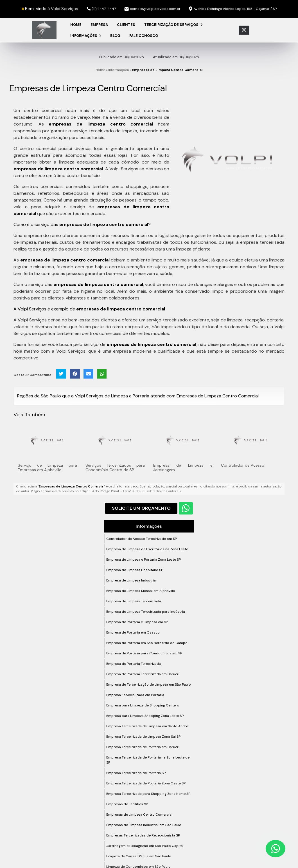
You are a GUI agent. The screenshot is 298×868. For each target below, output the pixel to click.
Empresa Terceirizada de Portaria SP (136, 773)
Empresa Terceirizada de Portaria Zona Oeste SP (146, 783)
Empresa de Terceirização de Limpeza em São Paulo (149, 684)
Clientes (126, 25)
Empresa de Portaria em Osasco (133, 632)
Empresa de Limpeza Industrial (131, 580)
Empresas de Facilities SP (127, 804)
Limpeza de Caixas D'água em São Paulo (139, 856)
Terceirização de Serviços (173, 25)
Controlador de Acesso (243, 465)
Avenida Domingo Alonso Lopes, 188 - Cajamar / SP (233, 9)
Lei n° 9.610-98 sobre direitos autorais (152, 491)
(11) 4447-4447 (101, 9)
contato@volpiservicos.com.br (152, 9)
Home (76, 25)
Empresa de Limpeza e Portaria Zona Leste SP (144, 560)
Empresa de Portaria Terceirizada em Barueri (143, 674)
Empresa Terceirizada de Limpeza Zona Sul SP (143, 737)
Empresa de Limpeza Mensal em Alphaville (141, 591)
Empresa (99, 25)
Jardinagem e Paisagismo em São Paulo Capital (145, 846)
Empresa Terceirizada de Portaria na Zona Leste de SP (148, 760)
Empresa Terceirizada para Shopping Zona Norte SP (148, 794)
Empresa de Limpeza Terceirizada (134, 601)
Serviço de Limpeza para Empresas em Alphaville (47, 467)
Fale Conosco (144, 36)
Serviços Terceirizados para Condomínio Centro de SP (115, 467)
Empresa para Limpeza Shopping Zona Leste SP (145, 716)
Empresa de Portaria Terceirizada (134, 664)
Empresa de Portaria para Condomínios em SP (144, 653)
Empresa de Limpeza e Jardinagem (183, 467)
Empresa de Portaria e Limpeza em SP (137, 622)
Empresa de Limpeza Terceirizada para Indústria (146, 612)
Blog (115, 36)
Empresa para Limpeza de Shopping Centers (143, 705)
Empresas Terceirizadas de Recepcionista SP (143, 835)
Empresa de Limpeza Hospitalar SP (135, 570)
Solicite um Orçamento (141, 508)
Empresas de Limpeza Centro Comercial (139, 815)
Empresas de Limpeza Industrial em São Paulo (144, 825)
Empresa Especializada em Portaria (135, 695)
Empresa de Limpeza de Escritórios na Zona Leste (147, 549)
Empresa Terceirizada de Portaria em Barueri (143, 747)
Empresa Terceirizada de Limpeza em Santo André (147, 726)
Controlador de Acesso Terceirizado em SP (142, 539)
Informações (86, 36)
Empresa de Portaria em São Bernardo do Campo (147, 643)
